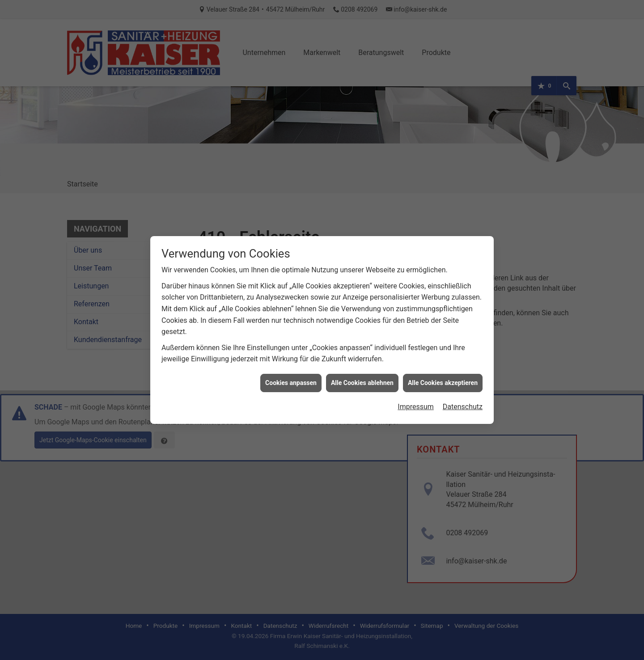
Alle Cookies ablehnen (362, 376)
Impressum (416, 400)
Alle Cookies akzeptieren (443, 376)
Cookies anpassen (291, 376)
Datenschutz (463, 400)
